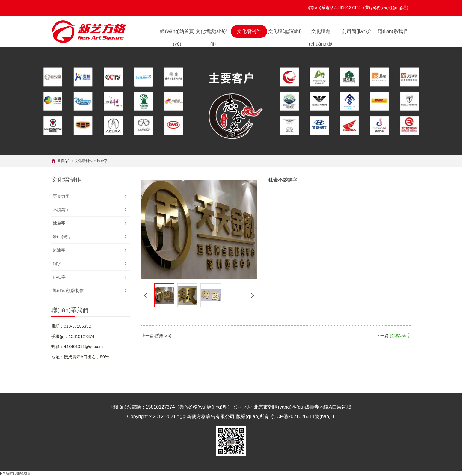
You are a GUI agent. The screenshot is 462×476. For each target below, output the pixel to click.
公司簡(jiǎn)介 (357, 31)
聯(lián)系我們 (393, 31)
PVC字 (59, 277)
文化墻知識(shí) (285, 31)
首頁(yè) (64, 161)
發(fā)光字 (62, 237)
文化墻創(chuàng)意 (321, 33)
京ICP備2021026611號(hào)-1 (303, 417)
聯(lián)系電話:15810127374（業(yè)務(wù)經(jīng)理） (359, 7)
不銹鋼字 (61, 210)
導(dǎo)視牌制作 (68, 291)
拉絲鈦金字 (400, 336)
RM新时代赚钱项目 (15, 473)
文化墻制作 (249, 31)
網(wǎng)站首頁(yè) (177, 33)
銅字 (57, 264)
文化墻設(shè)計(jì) (213, 33)
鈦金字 (102, 161)
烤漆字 (59, 250)
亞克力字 (61, 196)
